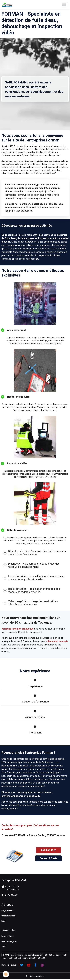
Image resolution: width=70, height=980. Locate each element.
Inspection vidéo (17, 463)
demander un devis (58, 641)
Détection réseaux (18, 530)
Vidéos (4, 947)
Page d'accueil (8, 910)
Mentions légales (9, 941)
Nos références (8, 916)
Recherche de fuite (18, 397)
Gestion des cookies (35, 976)
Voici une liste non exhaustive (17, 629)
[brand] (8, 5)
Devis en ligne (8, 936)
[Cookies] (6, 974)
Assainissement (16, 330)
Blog (3, 921)
